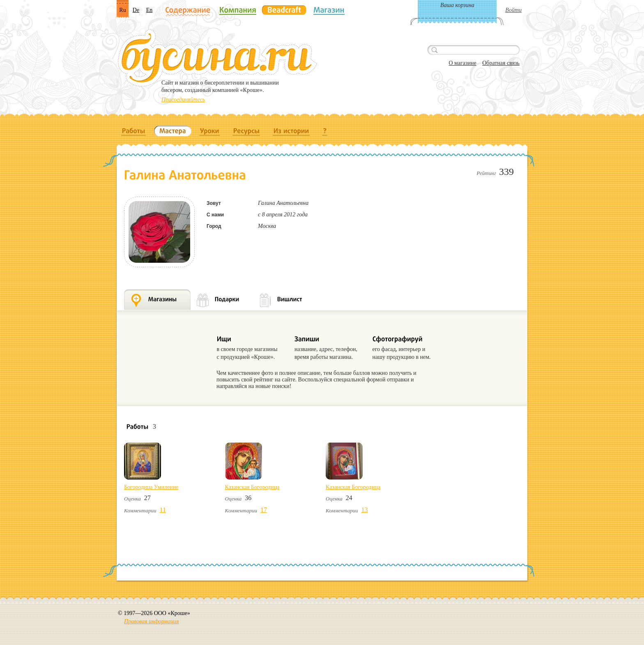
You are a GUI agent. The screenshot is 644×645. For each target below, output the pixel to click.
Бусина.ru (217, 58)
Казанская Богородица (252, 487)
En (149, 10)
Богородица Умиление (151, 487)
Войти (513, 10)
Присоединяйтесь (183, 100)
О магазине (462, 63)
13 (365, 510)
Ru (122, 10)
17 (264, 510)
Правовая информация (151, 621)
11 (163, 510)
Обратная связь (501, 63)
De (136, 10)
